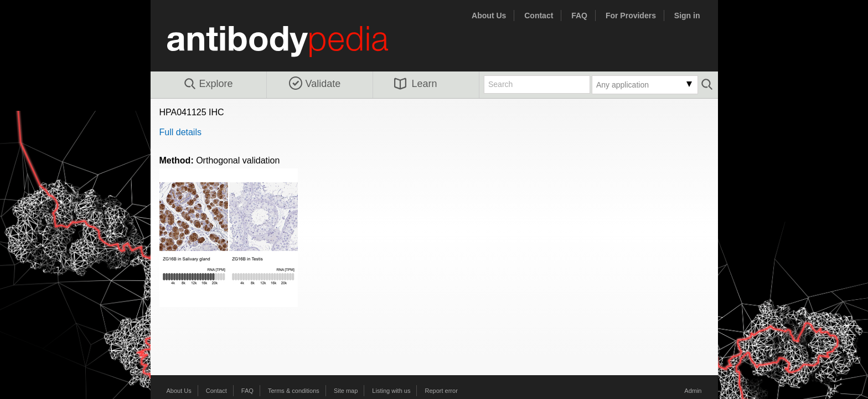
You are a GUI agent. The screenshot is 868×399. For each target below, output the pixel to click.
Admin (693, 391)
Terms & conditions (294, 391)
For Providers (631, 16)
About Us (489, 16)
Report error (441, 391)
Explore (208, 84)
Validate (315, 84)
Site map (346, 391)
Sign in (687, 16)
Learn (416, 84)
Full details (180, 132)
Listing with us (391, 391)
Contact (539, 16)
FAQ (579, 16)
